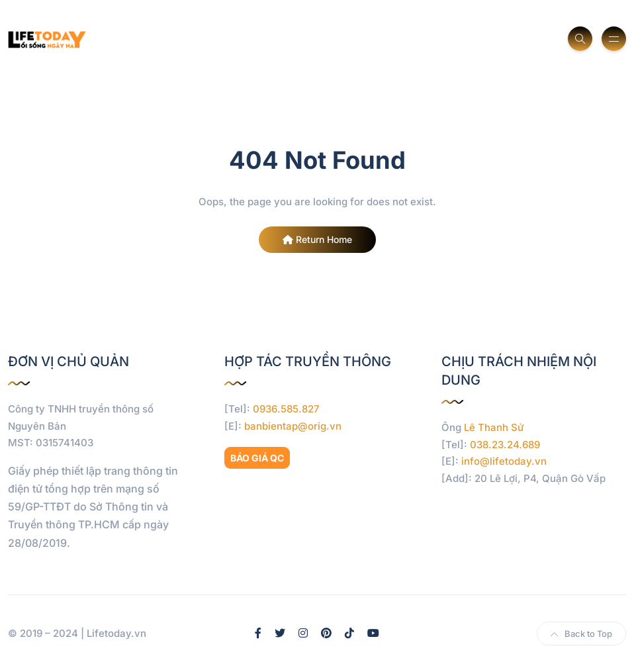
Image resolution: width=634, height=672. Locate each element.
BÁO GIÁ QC (257, 458)
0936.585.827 (286, 409)
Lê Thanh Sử (494, 427)
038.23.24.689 (505, 445)
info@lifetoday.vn (504, 461)
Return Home (317, 239)
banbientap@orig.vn (293, 426)
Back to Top (581, 634)
